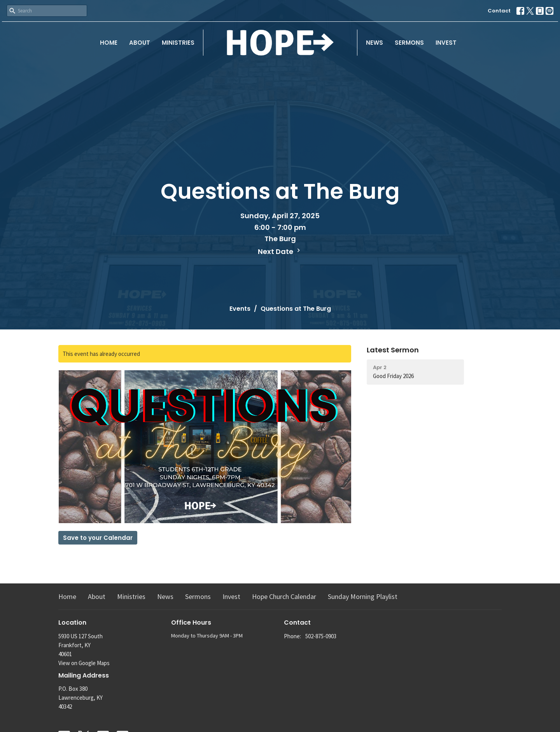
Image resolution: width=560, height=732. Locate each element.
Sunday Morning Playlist (363, 596)
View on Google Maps (84, 663)
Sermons (409, 43)
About (140, 43)
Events (240, 309)
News (374, 43)
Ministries (178, 43)
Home (109, 43)
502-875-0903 (321, 636)
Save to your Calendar (98, 538)
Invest (446, 43)
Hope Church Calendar (284, 596)
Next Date (280, 251)
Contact (499, 11)
